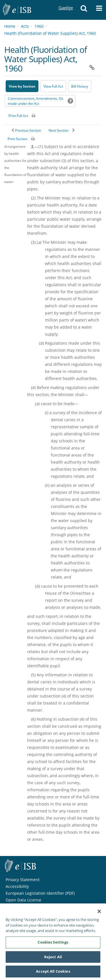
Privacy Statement (23, 880)
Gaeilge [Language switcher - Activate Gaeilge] (66, 2)
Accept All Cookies (53, 974)
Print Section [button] (18, 139)
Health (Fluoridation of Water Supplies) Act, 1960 (50, 33)
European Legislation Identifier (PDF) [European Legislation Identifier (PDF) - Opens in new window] (40, 893)
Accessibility (17, 886)
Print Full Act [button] (18, 116)
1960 (39, 26)
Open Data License (23, 900)
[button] (84, 10)
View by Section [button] (22, 86)
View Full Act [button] (53, 86)
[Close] (99, 914)
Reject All (53, 959)
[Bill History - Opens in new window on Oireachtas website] (80, 86)
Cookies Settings (53, 944)
